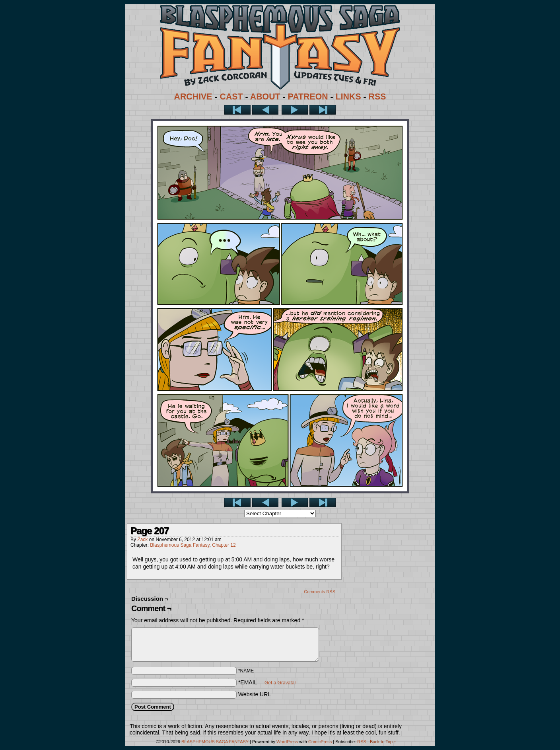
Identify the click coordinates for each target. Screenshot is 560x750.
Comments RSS (320, 592)
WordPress (287, 742)
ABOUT (265, 97)
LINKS (348, 97)
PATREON (308, 97)
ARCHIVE (193, 97)
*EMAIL (267, 682)
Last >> (323, 110)
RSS (377, 97)
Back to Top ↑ (383, 742)
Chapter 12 (224, 545)
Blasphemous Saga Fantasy (180, 545)
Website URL (255, 694)
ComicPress (320, 742)
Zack (142, 540)
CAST (231, 97)
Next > (295, 110)
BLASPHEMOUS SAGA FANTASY (215, 742)
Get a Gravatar (280, 683)
